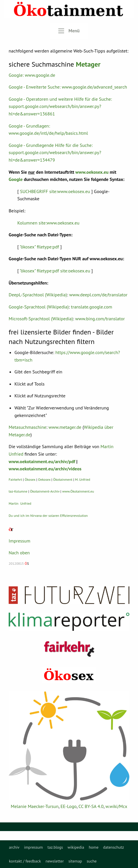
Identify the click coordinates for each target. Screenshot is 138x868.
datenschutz (113, 847)
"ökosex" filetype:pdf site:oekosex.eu (55, 271)
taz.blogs (55, 847)
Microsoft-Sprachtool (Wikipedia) (41, 319)
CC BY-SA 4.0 (91, 806)
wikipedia (76, 847)
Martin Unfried (20, 503)
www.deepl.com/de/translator (98, 295)
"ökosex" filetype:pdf (39, 247)
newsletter (55, 861)
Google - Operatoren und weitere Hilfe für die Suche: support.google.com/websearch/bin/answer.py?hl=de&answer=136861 (60, 106)
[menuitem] (14, 847)
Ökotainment (63, 479)
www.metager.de (65, 427)
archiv (14, 847)
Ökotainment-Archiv (45, 491)
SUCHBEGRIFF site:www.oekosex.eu (55, 191)
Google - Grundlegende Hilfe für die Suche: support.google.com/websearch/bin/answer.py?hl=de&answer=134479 (55, 153)
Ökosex (30, 479)
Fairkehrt (15, 479)
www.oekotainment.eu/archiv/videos (45, 469)
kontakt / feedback (25, 861)
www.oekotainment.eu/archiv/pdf (42, 461)
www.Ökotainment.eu (78, 491)
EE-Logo (68, 806)
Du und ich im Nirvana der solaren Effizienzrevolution (48, 516)
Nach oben (19, 553)
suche (92, 861)
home (94, 847)
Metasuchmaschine (27, 427)
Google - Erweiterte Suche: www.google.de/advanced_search (68, 87)
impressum (33, 847)
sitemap (75, 861)
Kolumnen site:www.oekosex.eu (48, 223)
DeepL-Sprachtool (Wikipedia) (38, 295)
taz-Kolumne (18, 491)
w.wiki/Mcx (116, 806)
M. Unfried (83, 479)
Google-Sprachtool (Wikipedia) (39, 307)
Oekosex (44, 479)
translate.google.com (92, 307)
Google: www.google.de (32, 75)
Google (16, 179)
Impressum (19, 541)
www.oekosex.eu (92, 172)
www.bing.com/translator (100, 319)
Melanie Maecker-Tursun (34, 806)
